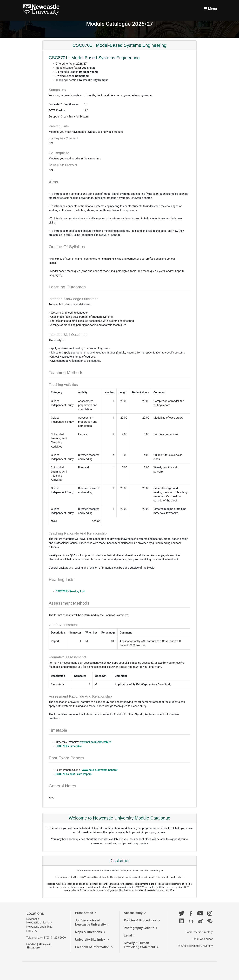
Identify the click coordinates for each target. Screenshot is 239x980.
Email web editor (203, 939)
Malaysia (44, 944)
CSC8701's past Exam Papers (74, 774)
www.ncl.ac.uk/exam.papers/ (100, 770)
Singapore (33, 948)
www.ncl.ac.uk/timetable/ (95, 742)
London (31, 944)
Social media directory (199, 932)
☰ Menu (210, 9)
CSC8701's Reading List (70, 591)
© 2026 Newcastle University (195, 946)
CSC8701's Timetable (69, 746)
